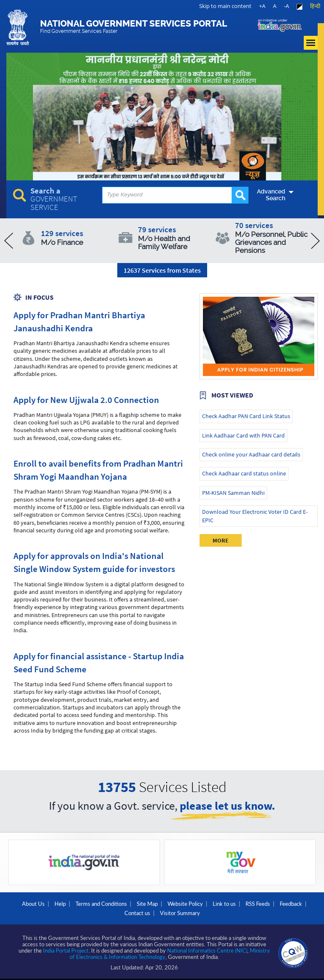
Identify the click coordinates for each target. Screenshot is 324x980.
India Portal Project (66, 950)
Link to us (224, 904)
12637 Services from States (162, 270)
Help (60, 904)
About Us (33, 904)
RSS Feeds (258, 904)
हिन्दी (315, 6)
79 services (174, 238)
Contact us (137, 913)
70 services (271, 237)
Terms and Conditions (101, 904)
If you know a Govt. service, (162, 807)
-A (286, 6)
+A (262, 6)
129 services (77, 237)
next (315, 241)
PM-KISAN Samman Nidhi (233, 493)
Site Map (147, 904)
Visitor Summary (180, 913)
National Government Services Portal (134, 26)
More (221, 540)
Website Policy (185, 904)
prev (9, 241)
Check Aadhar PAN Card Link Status (246, 416)
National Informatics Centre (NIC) (207, 950)
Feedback (291, 904)
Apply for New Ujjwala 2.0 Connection (86, 400)
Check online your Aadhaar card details (251, 454)
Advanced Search (271, 195)
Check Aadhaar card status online (244, 473)
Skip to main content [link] (225, 6)
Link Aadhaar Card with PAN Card (243, 435)
